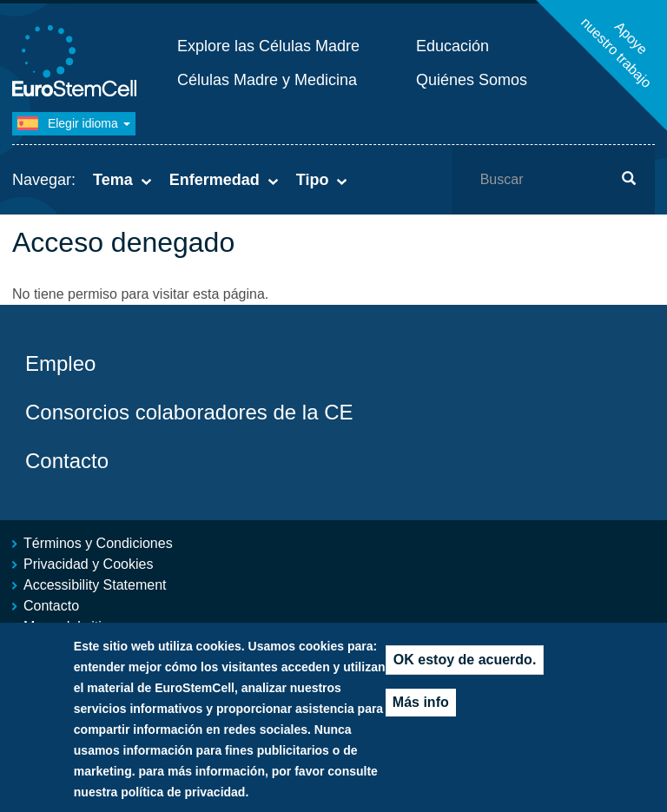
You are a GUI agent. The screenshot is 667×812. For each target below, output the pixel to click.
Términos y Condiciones (98, 543)
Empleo (60, 363)
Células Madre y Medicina (267, 80)
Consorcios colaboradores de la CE (189, 412)
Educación (452, 46)
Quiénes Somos (472, 80)
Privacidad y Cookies (88, 564)
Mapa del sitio (66, 627)
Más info (421, 717)
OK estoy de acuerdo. (465, 674)
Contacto (67, 461)
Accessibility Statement (95, 585)
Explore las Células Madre (268, 46)
